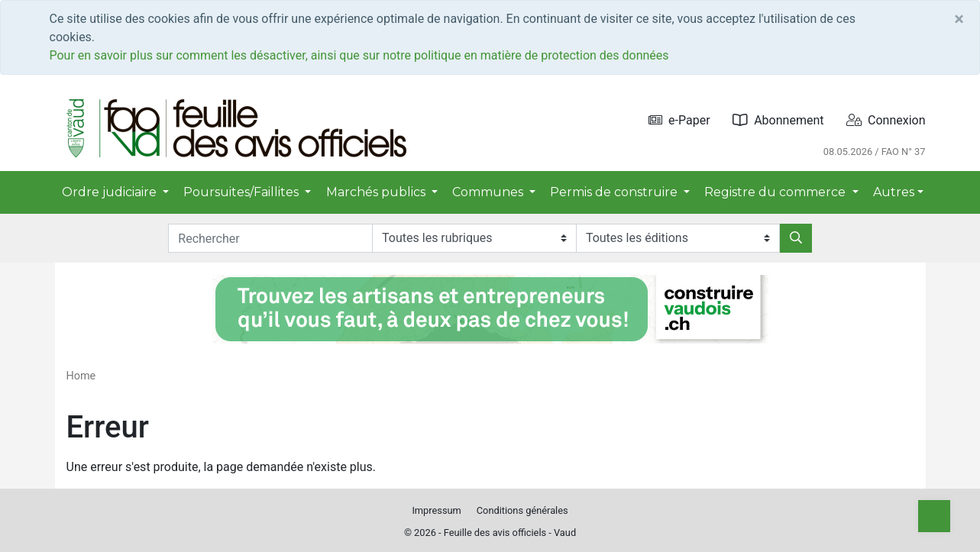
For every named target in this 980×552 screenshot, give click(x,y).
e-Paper (679, 120)
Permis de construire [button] (615, 192)
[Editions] (678, 238)
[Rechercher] (796, 238)
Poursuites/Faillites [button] (243, 192)
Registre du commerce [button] (776, 192)
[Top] (934, 516)
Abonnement (778, 120)
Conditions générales (522, 510)
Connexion (886, 120)
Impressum (436, 510)
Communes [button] (489, 192)
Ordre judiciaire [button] (111, 192)
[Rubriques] (474, 238)
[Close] (959, 19)
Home (81, 376)
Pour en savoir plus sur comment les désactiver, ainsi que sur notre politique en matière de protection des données (359, 55)
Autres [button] (894, 192)
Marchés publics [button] (377, 192)
